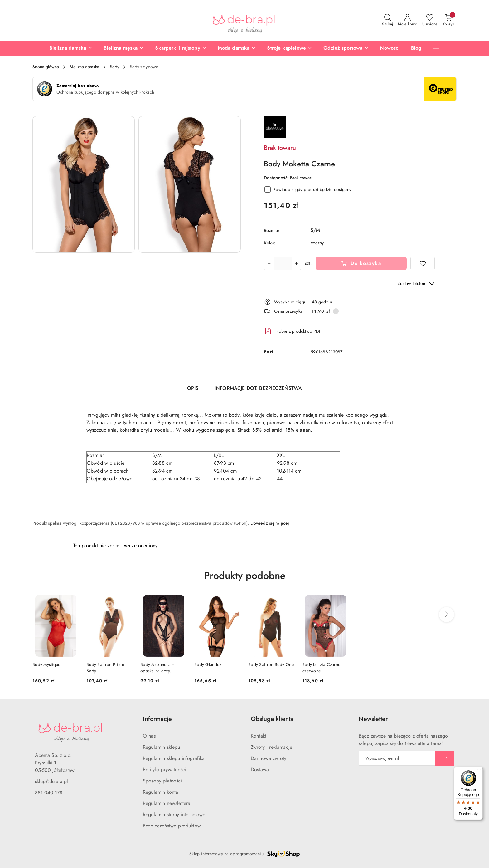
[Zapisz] (445, 758)
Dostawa (260, 770)
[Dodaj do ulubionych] (423, 263)
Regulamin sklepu (162, 747)
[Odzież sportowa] (346, 48)
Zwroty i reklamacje (271, 747)
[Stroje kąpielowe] (290, 48)
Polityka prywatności (165, 770)
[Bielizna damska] (71, 48)
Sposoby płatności (162, 781)
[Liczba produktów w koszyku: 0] (448, 20)
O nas (149, 736)
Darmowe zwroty (269, 758)
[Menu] (479, 771)
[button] (436, 48)
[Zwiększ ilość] (296, 263)
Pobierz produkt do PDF (293, 331)
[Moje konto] (408, 20)
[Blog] (416, 48)
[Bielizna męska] (124, 48)
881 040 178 (49, 793)
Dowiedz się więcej (270, 523)
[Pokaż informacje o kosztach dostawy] (336, 311)
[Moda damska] (237, 48)
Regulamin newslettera (167, 803)
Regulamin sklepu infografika (174, 758)
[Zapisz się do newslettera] (397, 758)
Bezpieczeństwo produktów (172, 826)
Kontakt (259, 736)
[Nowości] (390, 48)
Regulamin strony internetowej (175, 815)
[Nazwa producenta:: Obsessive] (275, 127)
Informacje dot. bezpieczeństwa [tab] (258, 388)
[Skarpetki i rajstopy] (181, 48)
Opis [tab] (193, 388)
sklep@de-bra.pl (51, 782)
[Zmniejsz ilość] (269, 263)
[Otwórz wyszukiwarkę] (387, 20)
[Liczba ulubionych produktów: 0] (430, 20)
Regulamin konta (160, 792)
